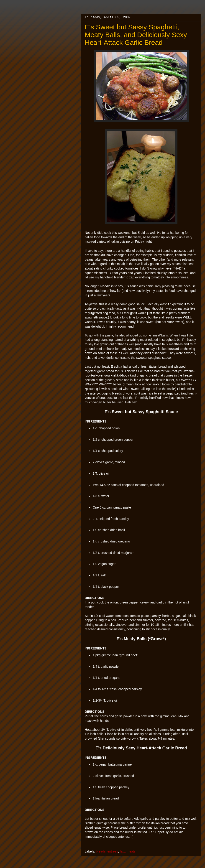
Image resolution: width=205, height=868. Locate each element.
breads (101, 851)
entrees (113, 851)
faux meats (128, 851)
